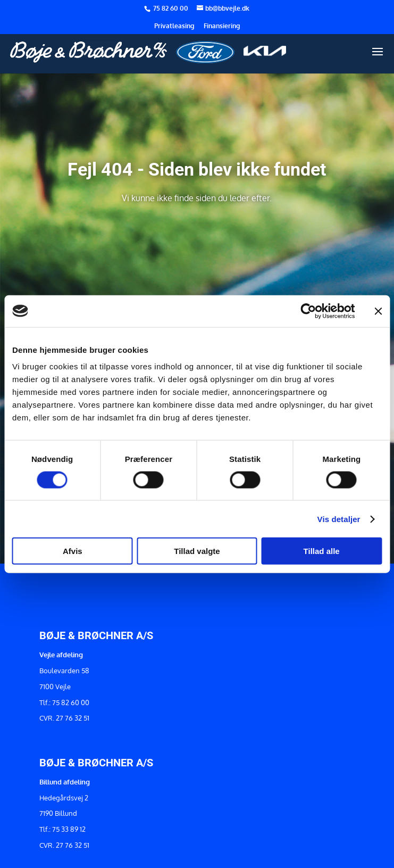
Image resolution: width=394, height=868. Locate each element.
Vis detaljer (339, 519)
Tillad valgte (197, 551)
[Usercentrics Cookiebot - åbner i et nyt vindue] (308, 311)
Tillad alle (322, 551)
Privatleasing (174, 26)
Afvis (73, 551)
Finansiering (222, 26)
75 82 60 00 (171, 8)
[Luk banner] (378, 311)
